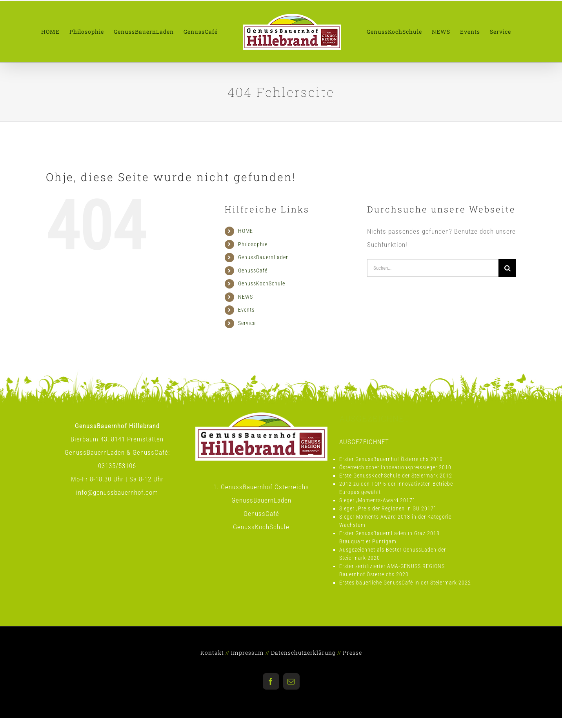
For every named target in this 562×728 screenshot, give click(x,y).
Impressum (247, 653)
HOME (246, 231)
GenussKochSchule (262, 283)
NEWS (246, 297)
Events (246, 310)
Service (247, 323)
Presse (352, 653)
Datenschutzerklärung (303, 653)
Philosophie (253, 244)
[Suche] (507, 268)
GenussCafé (253, 271)
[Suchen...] (433, 268)
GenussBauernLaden (264, 257)
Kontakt (212, 653)
